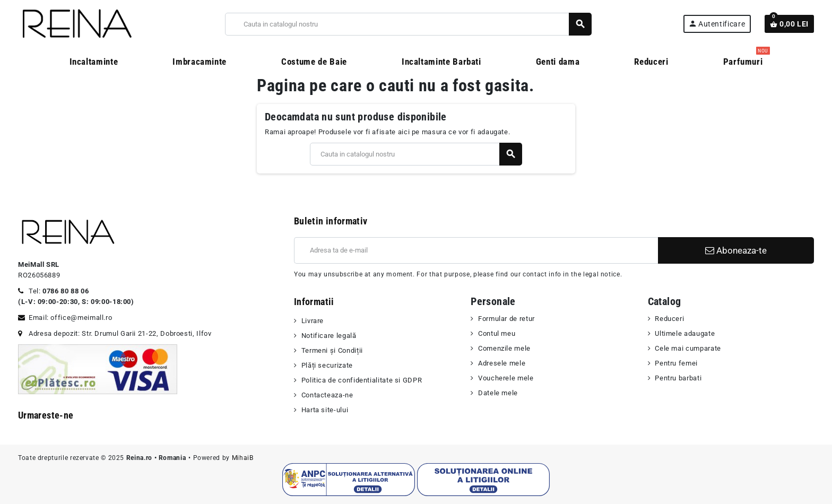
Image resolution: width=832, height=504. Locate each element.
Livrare (313, 321)
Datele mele (498, 393)
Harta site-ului (325, 410)
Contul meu (497, 333)
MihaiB (243, 458)
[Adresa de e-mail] (476, 250)
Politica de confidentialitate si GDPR (362, 380)
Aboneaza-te (736, 250)
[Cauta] (408, 24)
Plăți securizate (327, 365)
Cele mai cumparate (688, 348)
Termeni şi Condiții (332, 350)
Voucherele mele (506, 378)
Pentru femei (676, 363)
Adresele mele (502, 363)
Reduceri (669, 319)
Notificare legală (329, 336)
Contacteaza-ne (327, 395)
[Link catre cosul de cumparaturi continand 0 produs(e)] (789, 24)
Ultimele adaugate (685, 333)
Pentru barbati (678, 378)
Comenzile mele (504, 348)
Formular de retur (506, 319)
